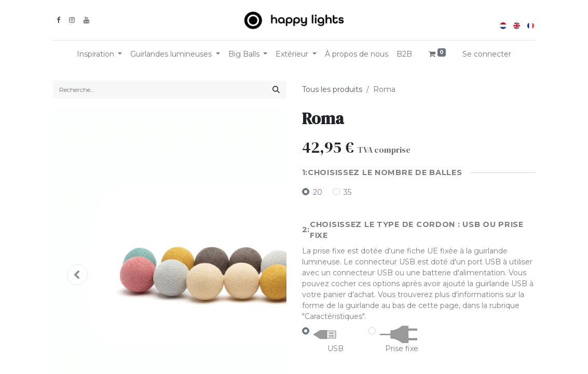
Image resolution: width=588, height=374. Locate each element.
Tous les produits (332, 89)
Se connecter (487, 54)
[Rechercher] (276, 90)
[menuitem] (357, 54)
